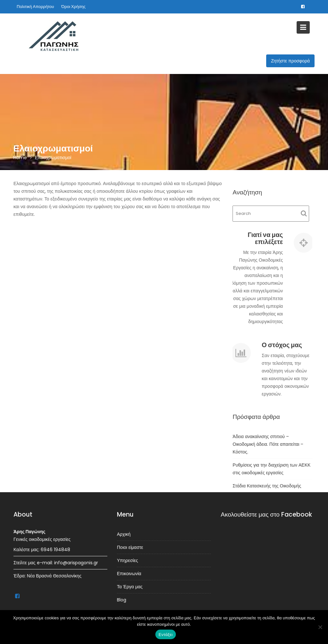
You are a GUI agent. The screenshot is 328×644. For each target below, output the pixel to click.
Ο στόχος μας (282, 345)
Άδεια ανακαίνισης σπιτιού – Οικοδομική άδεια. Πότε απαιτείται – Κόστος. (268, 444)
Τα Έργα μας (130, 586)
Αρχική (124, 534)
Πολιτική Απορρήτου (35, 7)
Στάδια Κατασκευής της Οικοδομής (267, 486)
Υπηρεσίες (128, 560)
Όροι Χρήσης (74, 7)
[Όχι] (320, 627)
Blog (122, 599)
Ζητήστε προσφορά (290, 61)
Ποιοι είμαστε (131, 547)
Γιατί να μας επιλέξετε (265, 238)
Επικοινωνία (130, 573)
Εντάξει (166, 635)
